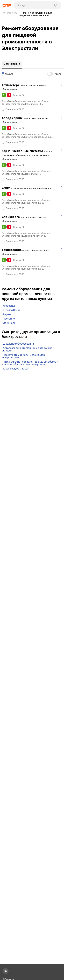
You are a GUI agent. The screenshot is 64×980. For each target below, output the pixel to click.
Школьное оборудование (18, 344)
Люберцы (9, 306)
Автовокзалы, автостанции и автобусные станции (27, 349)
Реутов (7, 314)
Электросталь (10, 13)
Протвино (9, 319)
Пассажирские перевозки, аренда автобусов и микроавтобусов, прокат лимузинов (30, 363)
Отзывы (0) (19, 95)
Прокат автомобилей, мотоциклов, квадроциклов (24, 356)
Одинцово (9, 323)
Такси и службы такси (16, 369)
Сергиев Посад (12, 310)
